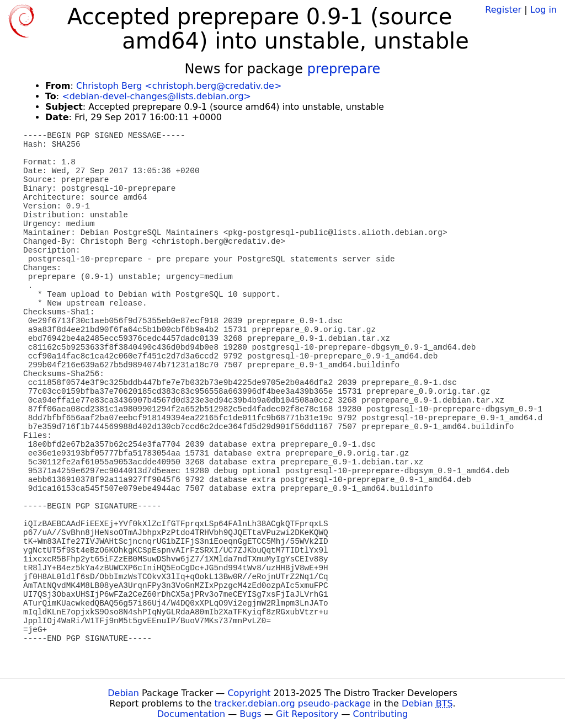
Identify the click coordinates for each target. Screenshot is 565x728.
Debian (123, 693)
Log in (543, 10)
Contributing (381, 714)
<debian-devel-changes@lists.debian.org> (156, 96)
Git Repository (307, 714)
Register (503, 10)
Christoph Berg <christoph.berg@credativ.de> (179, 86)
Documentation (191, 714)
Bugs (250, 714)
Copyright (249, 693)
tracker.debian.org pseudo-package (293, 703)
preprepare (344, 69)
